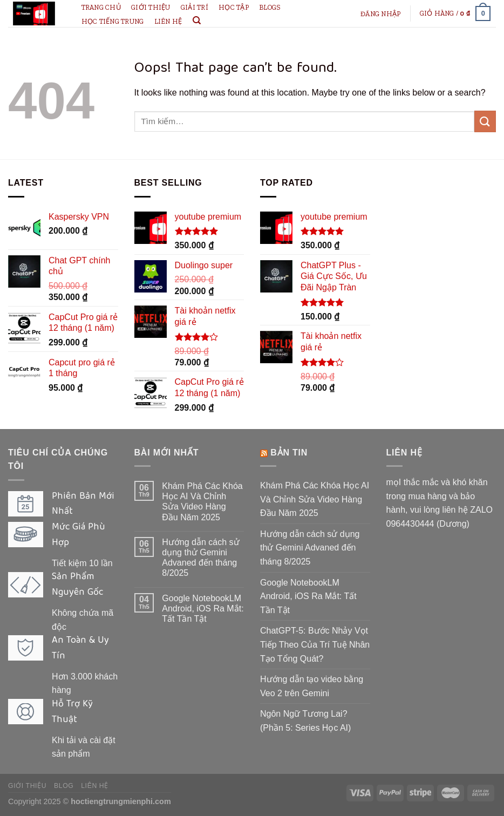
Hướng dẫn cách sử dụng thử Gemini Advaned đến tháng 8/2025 (200, 558)
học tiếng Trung (113, 21)
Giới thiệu (151, 7)
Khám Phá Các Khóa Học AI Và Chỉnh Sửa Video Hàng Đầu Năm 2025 (202, 502)
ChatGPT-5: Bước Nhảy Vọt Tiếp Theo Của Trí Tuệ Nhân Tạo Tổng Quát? (315, 644)
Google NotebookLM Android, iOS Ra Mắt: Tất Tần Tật (203, 608)
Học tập (234, 7)
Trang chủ (101, 7)
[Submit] (485, 121)
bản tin (289, 453)
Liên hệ (168, 21)
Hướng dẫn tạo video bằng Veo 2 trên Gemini (312, 686)
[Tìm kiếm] (197, 21)
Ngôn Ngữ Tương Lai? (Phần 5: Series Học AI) (305, 721)
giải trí (195, 7)
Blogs (270, 7)
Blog (64, 786)
